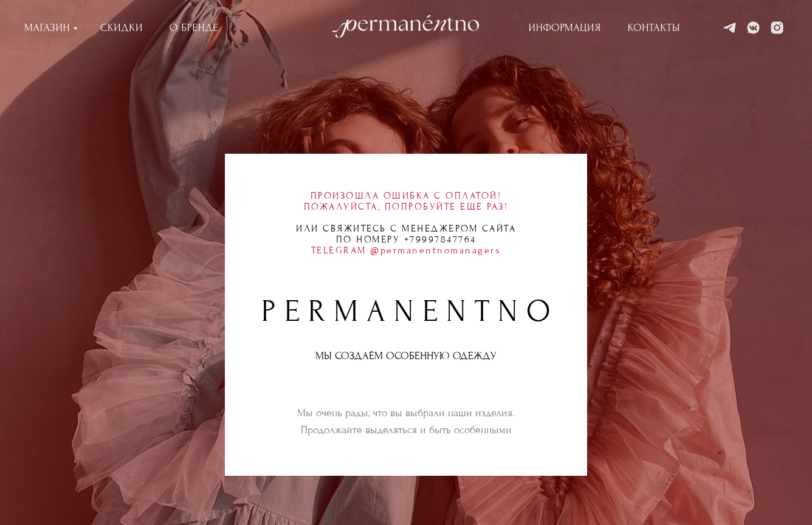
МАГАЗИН (47, 28)
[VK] (753, 28)
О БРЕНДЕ (194, 28)
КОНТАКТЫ (654, 28)
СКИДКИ (122, 28)
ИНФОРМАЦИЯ (565, 28)
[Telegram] (730, 28)
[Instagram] (777, 28)
